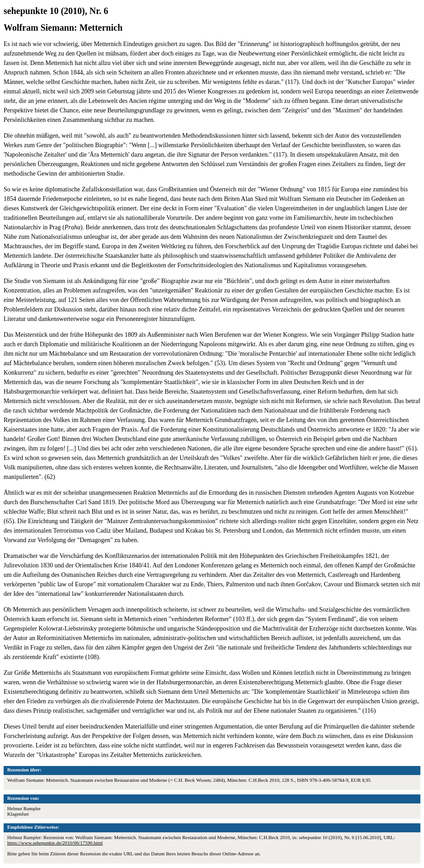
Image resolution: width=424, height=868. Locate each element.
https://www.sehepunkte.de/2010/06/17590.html (55, 843)
